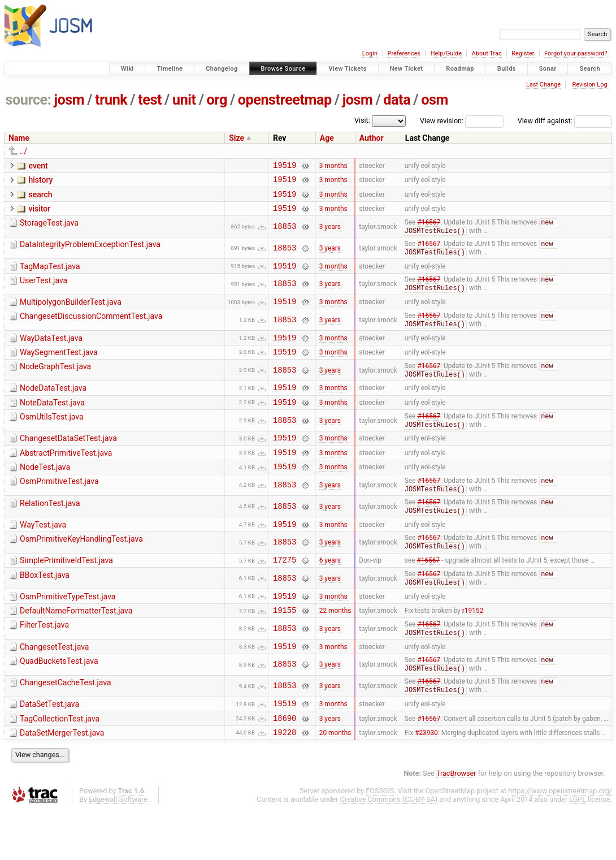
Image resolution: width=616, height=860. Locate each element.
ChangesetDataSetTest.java (68, 462)
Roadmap (460, 69)
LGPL (578, 850)
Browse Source (283, 69)
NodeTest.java (45, 494)
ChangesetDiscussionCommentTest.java (91, 330)
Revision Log (589, 85)
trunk (111, 100)
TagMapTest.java (50, 275)
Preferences (404, 53)
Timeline (170, 69)
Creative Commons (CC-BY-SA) (389, 850)
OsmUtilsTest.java (52, 439)
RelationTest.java (50, 533)
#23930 (426, 782)
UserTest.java (44, 291)
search (40, 198)
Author (372, 138)
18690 (285, 766)
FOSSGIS (380, 841)
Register (523, 53)
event (38, 166)
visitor (39, 214)
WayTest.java (43, 556)
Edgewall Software (118, 850)
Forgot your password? (576, 53)
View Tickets (347, 69)
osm (435, 100)
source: (29, 100)
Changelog (222, 69)
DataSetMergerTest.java (62, 781)
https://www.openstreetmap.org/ (560, 841)
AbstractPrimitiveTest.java (66, 478)
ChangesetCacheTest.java (66, 727)
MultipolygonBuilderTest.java (71, 314)
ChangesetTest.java (54, 688)
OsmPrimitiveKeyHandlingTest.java (81, 572)
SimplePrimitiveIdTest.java (66, 594)
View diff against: (565, 121)
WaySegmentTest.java (59, 369)
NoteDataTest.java (52, 423)
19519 (285, 167)
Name (19, 138)
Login (370, 53)
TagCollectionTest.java (60, 766)
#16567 (429, 230)
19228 (285, 782)
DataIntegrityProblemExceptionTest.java (90, 252)
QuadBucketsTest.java (59, 704)
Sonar (548, 69)
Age (327, 138)
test (150, 100)
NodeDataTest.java (53, 407)
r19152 (473, 650)
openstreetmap (285, 100)
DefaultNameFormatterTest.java (76, 649)
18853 (285, 234)
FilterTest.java (44, 665)
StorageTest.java (49, 230)
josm (69, 100)
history (40, 181)
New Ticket (407, 69)
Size (237, 138)
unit (184, 100)
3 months (333, 166)
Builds (507, 69)
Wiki (127, 69)
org (217, 100)
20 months (335, 782)
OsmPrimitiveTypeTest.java (68, 633)
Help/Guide (446, 53)
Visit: (362, 120)
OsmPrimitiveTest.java (59, 510)
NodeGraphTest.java (55, 384)
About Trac (487, 53)
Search (590, 69)
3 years (330, 234)
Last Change (543, 85)
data (397, 100)
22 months (335, 650)
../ (23, 151)
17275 (285, 595)
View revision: (442, 121)
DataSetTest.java (49, 749)
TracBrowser (456, 824)
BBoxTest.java (45, 611)
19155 (285, 650)
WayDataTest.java (51, 353)
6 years (330, 595)
